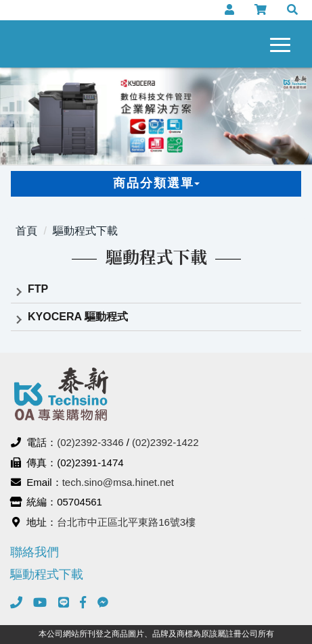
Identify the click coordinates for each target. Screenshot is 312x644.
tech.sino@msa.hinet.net (118, 482)
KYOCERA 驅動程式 (78, 317)
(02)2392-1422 (165, 442)
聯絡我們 (35, 552)
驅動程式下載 (85, 231)
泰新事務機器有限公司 (64, 44)
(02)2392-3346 (90, 442)
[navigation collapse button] (283, 43)
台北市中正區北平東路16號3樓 (126, 522)
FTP (38, 289)
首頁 (26, 231)
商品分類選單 (156, 183)
